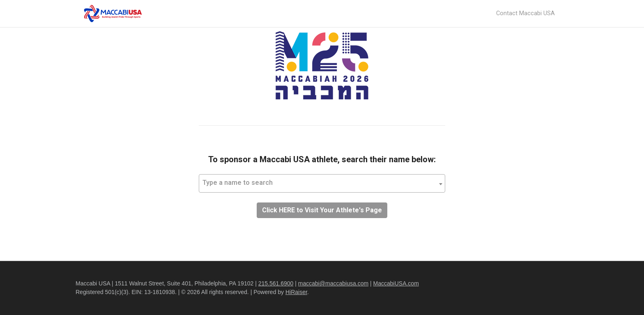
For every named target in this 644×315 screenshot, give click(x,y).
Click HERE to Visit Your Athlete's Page (322, 210)
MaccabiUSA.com (396, 283)
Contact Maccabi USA (526, 13)
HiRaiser (296, 292)
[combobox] (322, 183)
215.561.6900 (276, 283)
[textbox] (322, 183)
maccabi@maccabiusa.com (333, 283)
